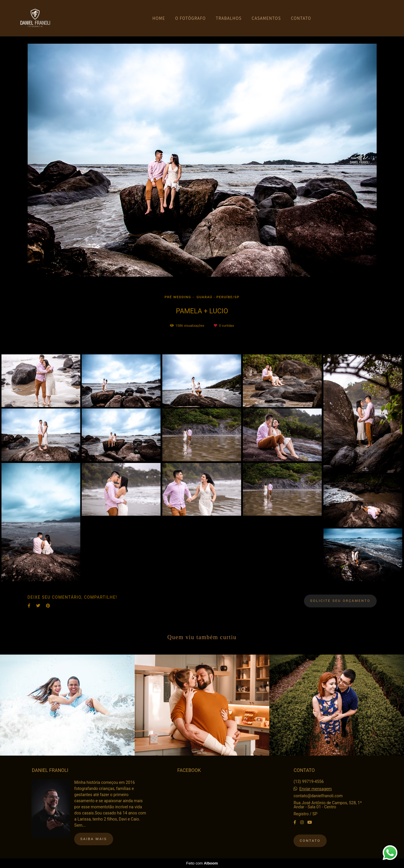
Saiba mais (94, 839)
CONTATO (301, 18)
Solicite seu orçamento (340, 601)
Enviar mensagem (316, 789)
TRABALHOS (229, 18)
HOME (159, 18)
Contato (310, 841)
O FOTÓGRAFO (190, 18)
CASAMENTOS (266, 18)
